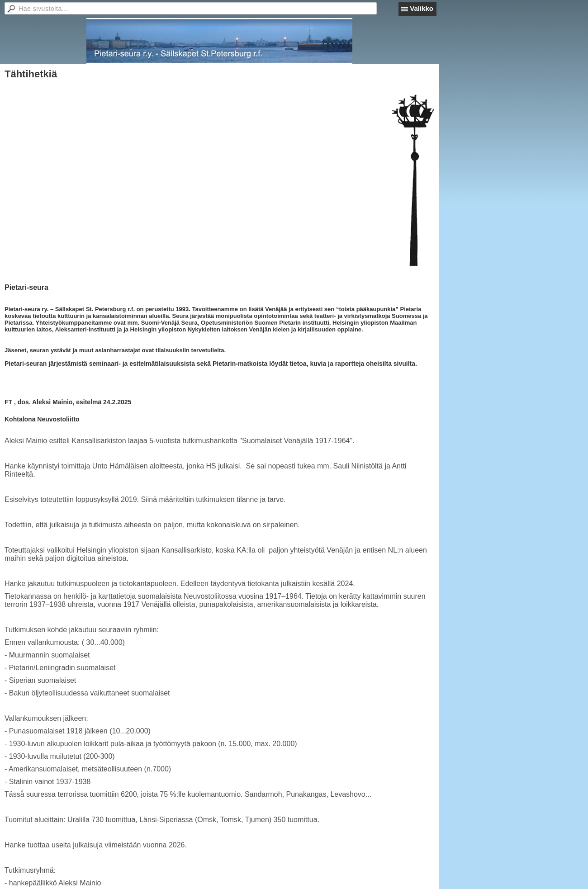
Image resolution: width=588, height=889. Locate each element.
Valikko (422, 8)
